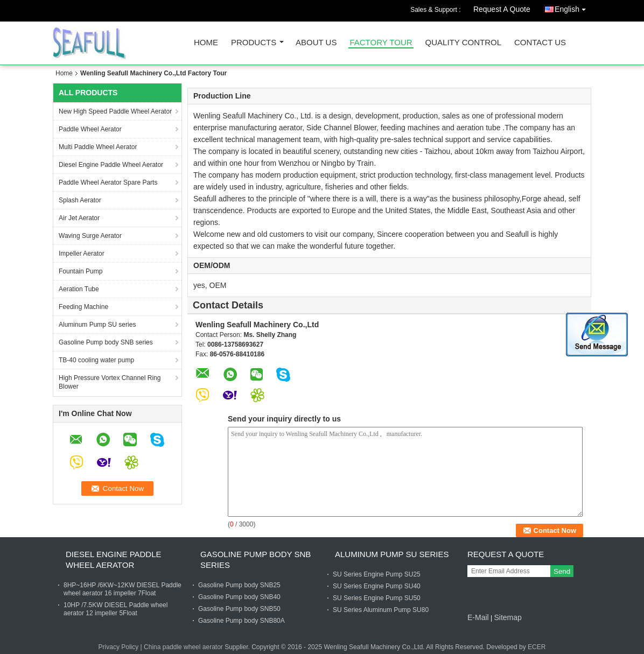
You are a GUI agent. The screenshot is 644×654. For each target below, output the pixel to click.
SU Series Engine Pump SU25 (377, 574)
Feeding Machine (83, 307)
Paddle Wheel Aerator (90, 129)
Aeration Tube (79, 289)
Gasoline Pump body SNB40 (239, 597)
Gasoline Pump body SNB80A (241, 621)
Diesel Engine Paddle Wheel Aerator (111, 165)
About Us (316, 43)
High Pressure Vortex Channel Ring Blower (110, 382)
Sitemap (507, 617)
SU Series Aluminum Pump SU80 (381, 610)
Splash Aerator (80, 200)
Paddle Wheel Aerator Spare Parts (108, 182)
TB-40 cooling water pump (96, 360)
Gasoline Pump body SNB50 (239, 609)
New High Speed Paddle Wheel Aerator (115, 111)
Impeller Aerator (82, 254)
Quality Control (463, 43)
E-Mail (478, 617)
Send (562, 571)
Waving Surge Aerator (90, 236)
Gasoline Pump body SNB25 (239, 585)
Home (206, 43)
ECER (537, 647)
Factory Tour (381, 43)
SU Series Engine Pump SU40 (377, 586)
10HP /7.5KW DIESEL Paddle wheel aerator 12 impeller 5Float (115, 609)
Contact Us (540, 43)
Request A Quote (502, 9)
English (573, 7)
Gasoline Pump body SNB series (106, 342)
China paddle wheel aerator (183, 647)
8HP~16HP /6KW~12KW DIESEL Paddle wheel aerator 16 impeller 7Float (122, 589)
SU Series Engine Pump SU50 (377, 598)
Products (254, 43)
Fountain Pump (80, 271)
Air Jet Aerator (79, 218)
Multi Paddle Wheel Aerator (98, 147)
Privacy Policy (119, 647)
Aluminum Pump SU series (97, 325)
